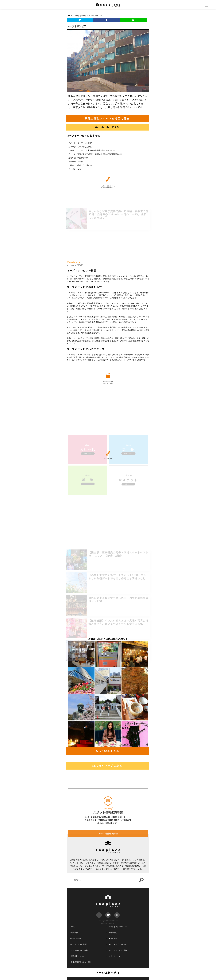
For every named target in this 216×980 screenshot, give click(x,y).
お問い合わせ (75, 938)
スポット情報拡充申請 (108, 869)
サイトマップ (115, 956)
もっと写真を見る (107, 751)
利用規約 (113, 933)
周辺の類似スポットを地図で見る (107, 118)
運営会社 (74, 933)
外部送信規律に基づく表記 (80, 962)
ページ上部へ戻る (108, 973)
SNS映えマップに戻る (107, 766)
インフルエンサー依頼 (79, 950)
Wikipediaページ (73, 262)
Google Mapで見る (107, 127)
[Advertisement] (108, 238)
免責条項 (113, 938)
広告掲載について (77, 956)
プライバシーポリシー (118, 927)
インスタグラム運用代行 (80, 944)
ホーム (73, 927)
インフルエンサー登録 (118, 950)
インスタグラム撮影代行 (119, 944)
